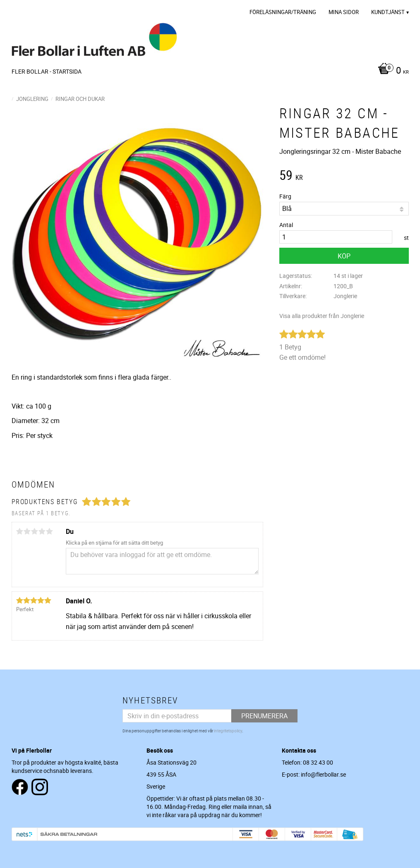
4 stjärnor (42, 531)
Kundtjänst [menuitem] (388, 12)
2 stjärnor (27, 531)
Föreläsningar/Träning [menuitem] (283, 12)
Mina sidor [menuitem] (344, 12)
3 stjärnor (35, 531)
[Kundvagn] (391, 71)
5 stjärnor (50, 531)
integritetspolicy (228, 731)
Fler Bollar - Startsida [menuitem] (47, 71)
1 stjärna (20, 531)
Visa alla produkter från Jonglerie (322, 316)
